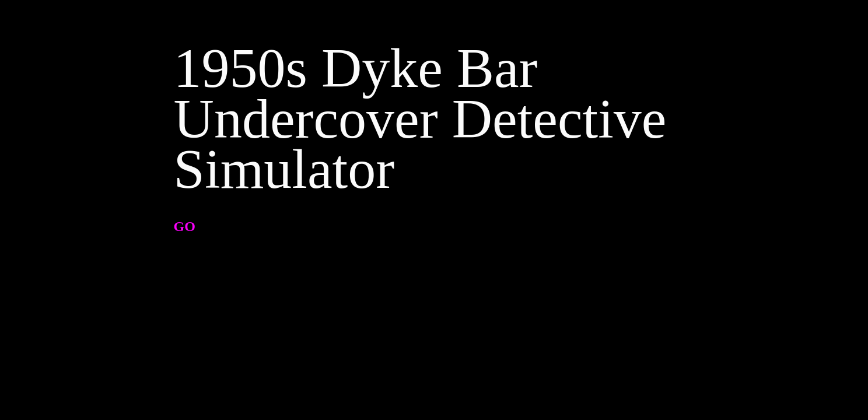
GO (185, 226)
